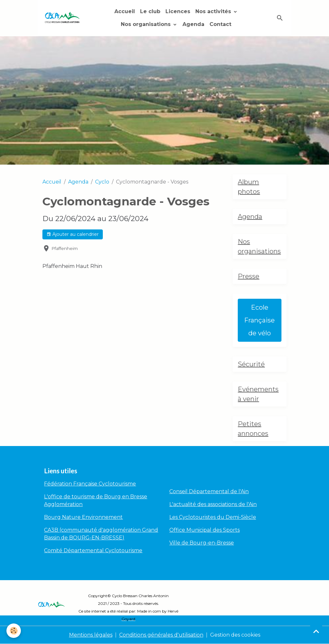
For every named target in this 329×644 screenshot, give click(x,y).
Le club (150, 11)
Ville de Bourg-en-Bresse (202, 543)
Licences (178, 11)
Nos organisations (147, 24)
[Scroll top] (316, 631)
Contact (220, 24)
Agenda (193, 24)
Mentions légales (91, 635)
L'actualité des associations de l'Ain (213, 504)
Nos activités (214, 11)
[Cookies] (14, 631)
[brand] (62, 18)
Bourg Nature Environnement (83, 517)
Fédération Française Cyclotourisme (90, 484)
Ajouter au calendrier (73, 234)
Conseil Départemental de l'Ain (209, 491)
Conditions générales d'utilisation (161, 635)
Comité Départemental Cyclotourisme (93, 550)
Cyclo (102, 182)
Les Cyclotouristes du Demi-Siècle (213, 517)
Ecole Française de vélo (259, 320)
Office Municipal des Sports (205, 530)
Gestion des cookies (235, 635)
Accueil (125, 11)
